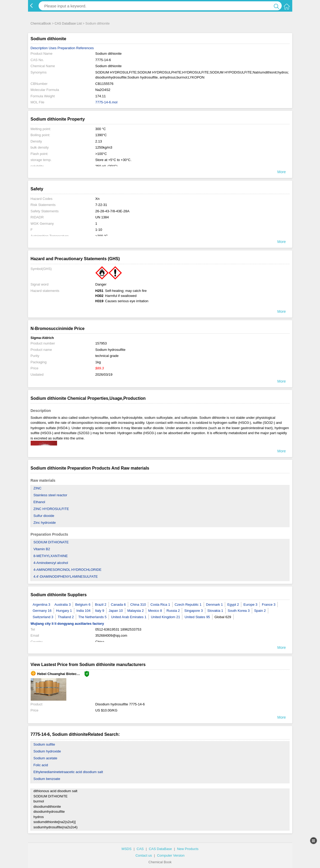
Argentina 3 (42, 605)
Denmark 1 (215, 605)
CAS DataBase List (68, 24)
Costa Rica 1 (160, 605)
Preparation (66, 48)
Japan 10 (116, 611)
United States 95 (197, 617)
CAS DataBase (160, 849)
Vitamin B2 (42, 549)
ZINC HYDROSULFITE (51, 509)
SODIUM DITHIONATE (51, 542)
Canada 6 (118, 605)
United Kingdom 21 (166, 617)
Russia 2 (173, 611)
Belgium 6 (83, 605)
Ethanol (39, 502)
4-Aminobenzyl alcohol (51, 563)
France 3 (269, 605)
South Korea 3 (239, 611)
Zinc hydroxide (45, 523)
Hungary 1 (64, 611)
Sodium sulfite (44, 744)
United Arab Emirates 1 (129, 617)
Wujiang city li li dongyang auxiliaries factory (67, 624)
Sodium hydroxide (47, 751)
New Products (188, 849)
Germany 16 (42, 611)
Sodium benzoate (47, 779)
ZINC (38, 488)
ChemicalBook (41, 24)
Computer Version (171, 855)
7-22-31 (101, 205)
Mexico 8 (155, 611)
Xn (98, 199)
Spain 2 (260, 611)
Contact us (144, 855)
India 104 (84, 611)
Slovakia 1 (215, 611)
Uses (53, 48)
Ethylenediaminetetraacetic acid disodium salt (68, 772)
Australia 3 (62, 605)
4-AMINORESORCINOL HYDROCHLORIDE (68, 570)
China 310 (138, 605)
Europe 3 (250, 605)
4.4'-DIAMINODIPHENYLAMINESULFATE (66, 577)
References (85, 48)
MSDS (127, 849)
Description (39, 48)
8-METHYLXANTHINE (51, 556)
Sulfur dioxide (44, 516)
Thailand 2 (66, 617)
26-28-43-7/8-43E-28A (112, 211)
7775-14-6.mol (106, 102)
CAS (140, 849)
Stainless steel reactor (50, 495)
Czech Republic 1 (188, 605)
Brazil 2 (101, 605)
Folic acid (41, 765)
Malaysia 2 (136, 611)
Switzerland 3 (43, 617)
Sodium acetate (45, 758)
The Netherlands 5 (92, 617)
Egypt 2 (233, 605)
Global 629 (223, 617)
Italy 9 (100, 611)
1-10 (99, 230)
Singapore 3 (193, 611)
